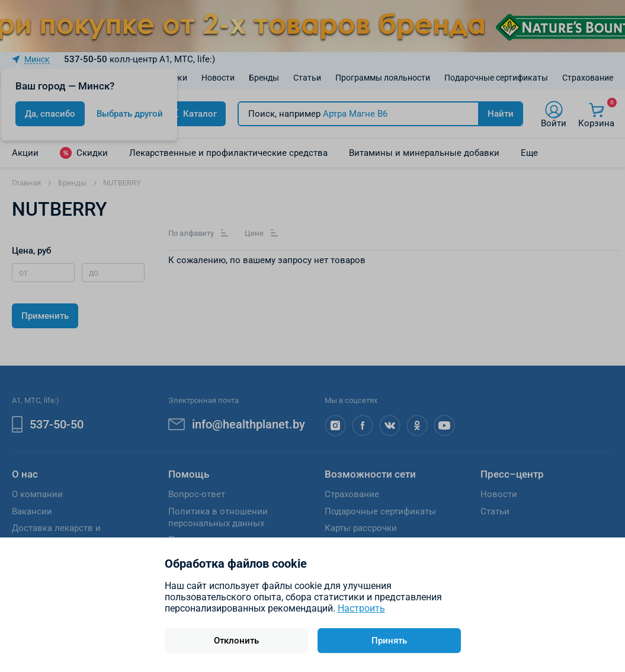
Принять (389, 641)
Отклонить (236, 641)
